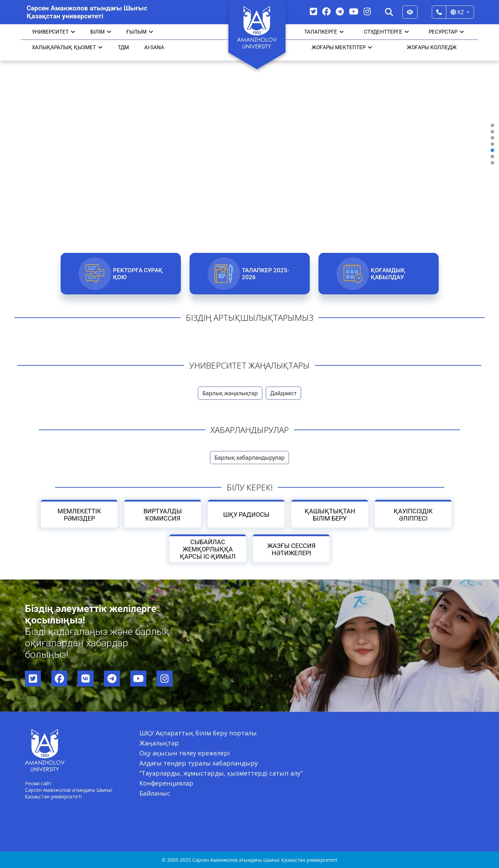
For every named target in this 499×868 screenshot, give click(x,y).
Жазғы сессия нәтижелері (291, 549)
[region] (249, 144)
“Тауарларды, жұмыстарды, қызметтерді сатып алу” (221, 773)
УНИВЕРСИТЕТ (54, 32)
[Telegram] (340, 11)
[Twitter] (313, 11)
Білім (101, 32)
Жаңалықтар (159, 743)
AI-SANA (154, 47)
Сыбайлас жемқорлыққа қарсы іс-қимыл (208, 549)
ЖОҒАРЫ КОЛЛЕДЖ (432, 47)
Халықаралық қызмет (67, 47)
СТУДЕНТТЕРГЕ (386, 32)
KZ (458, 12)
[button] (492, 125)
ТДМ (123, 47)
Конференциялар (166, 783)
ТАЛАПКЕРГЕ (324, 32)
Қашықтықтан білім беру (330, 515)
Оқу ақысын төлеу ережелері (185, 753)
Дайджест (283, 393)
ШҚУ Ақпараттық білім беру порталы (198, 733)
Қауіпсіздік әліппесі (413, 515)
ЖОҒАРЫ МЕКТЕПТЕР (342, 47)
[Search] (389, 12)
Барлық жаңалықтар (230, 393)
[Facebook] (326, 11)
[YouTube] (354, 11)
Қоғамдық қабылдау (388, 274)
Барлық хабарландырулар (250, 458)
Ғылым (140, 32)
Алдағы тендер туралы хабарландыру (199, 763)
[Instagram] (367, 11)
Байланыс (155, 793)
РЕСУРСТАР (446, 32)
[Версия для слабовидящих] (410, 12)
